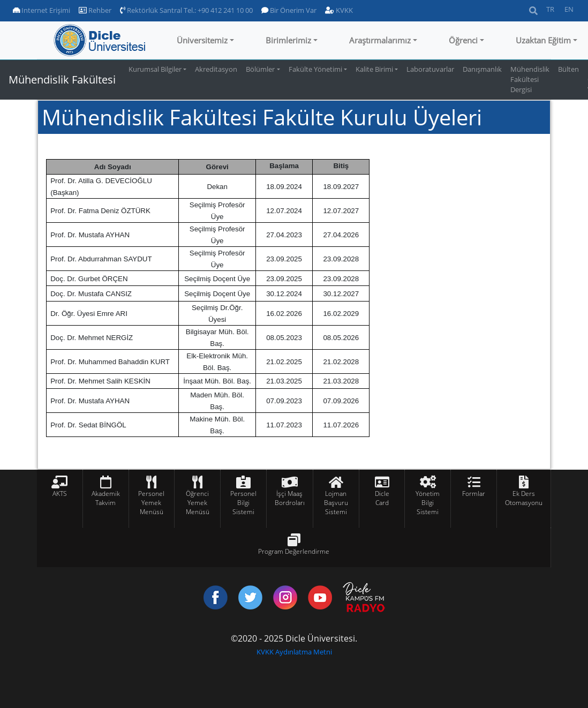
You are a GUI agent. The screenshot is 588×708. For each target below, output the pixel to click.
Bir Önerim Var (289, 10)
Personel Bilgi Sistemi (243, 503)
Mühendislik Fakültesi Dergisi (530, 79)
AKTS (60, 494)
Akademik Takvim (106, 498)
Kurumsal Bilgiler (155, 69)
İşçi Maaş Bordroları (290, 498)
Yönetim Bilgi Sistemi (428, 503)
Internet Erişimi (42, 10)
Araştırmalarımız (380, 40)
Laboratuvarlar (430, 69)
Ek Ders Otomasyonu (524, 498)
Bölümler (260, 69)
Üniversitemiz (202, 40)
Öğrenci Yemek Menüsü (198, 503)
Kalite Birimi (374, 69)
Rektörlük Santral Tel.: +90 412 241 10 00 (186, 10)
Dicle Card (382, 498)
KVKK (339, 10)
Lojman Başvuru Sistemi (336, 503)
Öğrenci (463, 40)
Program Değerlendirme (294, 551)
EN (569, 9)
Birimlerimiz (288, 40)
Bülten (568, 69)
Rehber (95, 10)
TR (550, 9)
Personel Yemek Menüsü (151, 503)
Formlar (474, 494)
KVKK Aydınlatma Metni (294, 652)
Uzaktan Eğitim (543, 40)
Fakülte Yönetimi (315, 69)
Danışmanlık (482, 69)
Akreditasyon (216, 69)
